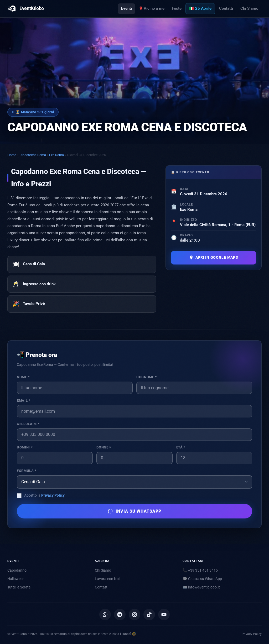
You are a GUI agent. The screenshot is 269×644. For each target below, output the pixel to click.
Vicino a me (152, 8)
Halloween (16, 579)
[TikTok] (149, 615)
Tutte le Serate (19, 587)
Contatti (226, 8)
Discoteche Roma (33, 155)
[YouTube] (164, 615)
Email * (24, 400)
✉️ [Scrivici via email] (201, 587)
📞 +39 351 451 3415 (200, 570)
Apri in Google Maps (214, 258)
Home (12, 155)
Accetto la (44, 495)
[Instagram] (134, 615)
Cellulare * (28, 424)
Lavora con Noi (107, 579)
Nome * (23, 377)
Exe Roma (56, 155)
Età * (181, 447)
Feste (177, 8)
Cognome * (147, 377)
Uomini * (25, 447)
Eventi (126, 8)
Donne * (104, 447)
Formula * (27, 471)
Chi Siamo (249, 8)
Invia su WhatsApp (134, 511)
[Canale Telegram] (120, 615)
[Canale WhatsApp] (105, 615)
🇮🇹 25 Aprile (200, 8)
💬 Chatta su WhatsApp (202, 579)
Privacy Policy (53, 495)
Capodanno (17, 570)
